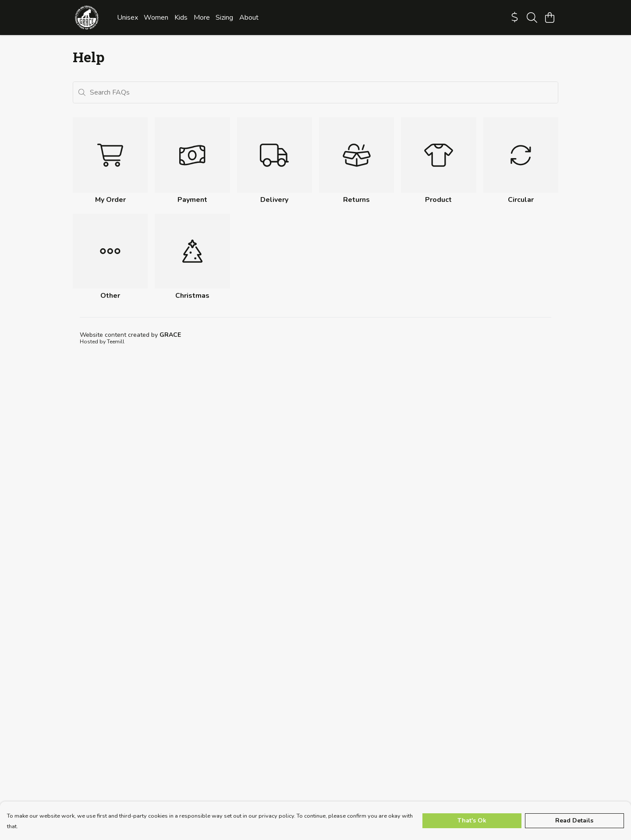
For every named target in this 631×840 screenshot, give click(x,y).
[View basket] (549, 18)
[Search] (532, 18)
